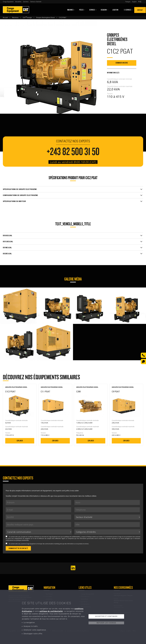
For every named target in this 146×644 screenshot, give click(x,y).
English (134, 2)
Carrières (26, 2)
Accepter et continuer (106, 616)
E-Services (128, 10)
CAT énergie (27, 18)
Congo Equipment (8, 2)
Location (115, 10)
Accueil (5, 18)
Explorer (20, 441)
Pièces (82, 10)
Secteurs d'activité (36, 2)
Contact (140, 10)
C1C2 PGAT (63, 18)
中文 (140, 2)
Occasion (105, 10)
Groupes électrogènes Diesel (45, 18)
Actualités (18, 2)
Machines (71, 10)
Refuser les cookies (106, 623)
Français (128, 2)
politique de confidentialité (72, 537)
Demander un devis (122, 63)
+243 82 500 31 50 (73, 152)
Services (93, 10)
